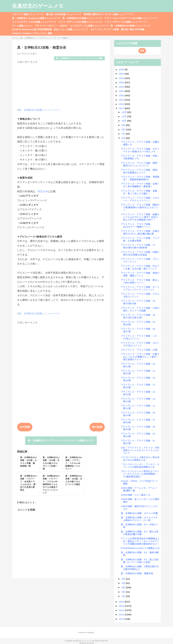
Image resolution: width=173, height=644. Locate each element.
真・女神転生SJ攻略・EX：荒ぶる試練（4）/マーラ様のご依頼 (140, 561)
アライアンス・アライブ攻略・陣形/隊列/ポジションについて (139, 164)
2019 (122, 100)
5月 (124, 579)
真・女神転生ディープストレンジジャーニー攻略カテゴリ (61, 441)
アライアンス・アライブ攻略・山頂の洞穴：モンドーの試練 (140, 309)
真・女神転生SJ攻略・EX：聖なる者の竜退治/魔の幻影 (140, 533)
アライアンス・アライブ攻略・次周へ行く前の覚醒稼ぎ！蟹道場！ (140, 185)
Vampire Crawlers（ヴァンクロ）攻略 (32, 33)
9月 (124, 125)
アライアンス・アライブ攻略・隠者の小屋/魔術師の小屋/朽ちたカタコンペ (140, 207)
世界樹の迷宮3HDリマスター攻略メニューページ (109, 14)
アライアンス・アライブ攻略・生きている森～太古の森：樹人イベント (140, 267)
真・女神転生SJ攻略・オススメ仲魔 (139, 513)
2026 (122, 69)
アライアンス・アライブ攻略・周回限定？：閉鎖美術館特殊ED (140, 178)
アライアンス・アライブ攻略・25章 (139, 350)
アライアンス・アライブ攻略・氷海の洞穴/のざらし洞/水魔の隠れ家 (140, 232)
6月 (124, 138)
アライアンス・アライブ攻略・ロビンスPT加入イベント (140, 344)
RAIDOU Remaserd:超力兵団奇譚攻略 (32, 29)
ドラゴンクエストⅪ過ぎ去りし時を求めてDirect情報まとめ (140, 459)
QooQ (91, 643)
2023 (122, 82)
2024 (122, 78)
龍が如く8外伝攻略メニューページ (64, 14)
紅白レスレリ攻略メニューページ (71, 29)
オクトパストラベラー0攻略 (105, 29)
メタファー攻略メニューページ (28, 14)
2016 (122, 602)
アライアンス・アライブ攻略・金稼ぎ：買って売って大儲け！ (139, 192)
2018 (122, 104)
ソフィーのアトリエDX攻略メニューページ (80, 22)
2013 (122, 614)
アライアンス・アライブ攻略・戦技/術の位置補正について (139, 171)
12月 (124, 112)
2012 (122, 619)
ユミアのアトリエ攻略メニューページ (89, 26)
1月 (124, 596)
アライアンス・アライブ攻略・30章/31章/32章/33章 (138, 316)
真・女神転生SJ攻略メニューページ (39, 110)
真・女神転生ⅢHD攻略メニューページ (82, 18)
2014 (122, 610)
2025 (122, 74)
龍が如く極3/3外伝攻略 (133, 29)
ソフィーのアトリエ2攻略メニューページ (126, 22)
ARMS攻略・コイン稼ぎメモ (136, 495)
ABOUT (64, 26)
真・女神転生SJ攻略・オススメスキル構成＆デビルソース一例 (139, 519)
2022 (122, 87)
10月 (124, 121)
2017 (122, 108)
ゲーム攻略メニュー (22, 26)
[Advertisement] (61, 85)
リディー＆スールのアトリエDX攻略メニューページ (131, 18)
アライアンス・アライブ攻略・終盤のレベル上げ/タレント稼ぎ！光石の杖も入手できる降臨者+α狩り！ (140, 217)
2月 (124, 592)
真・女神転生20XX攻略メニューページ (130, 26)
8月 (124, 129)
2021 (122, 91)
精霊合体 (43, 191)
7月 (124, 134)
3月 (124, 587)
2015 (122, 606)
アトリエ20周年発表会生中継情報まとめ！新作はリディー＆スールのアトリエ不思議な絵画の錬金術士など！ (140, 541)
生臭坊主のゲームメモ (38, 6)
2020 (122, 95)
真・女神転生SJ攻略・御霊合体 (137, 573)
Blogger (91, 632)
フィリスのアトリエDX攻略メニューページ (34, 22)
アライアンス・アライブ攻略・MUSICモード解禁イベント (137, 225)
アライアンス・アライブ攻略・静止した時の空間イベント (140, 281)
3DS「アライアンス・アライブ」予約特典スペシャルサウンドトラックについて (140, 450)
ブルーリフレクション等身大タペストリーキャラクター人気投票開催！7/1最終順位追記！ (140, 474)
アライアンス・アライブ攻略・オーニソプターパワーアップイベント (140, 288)
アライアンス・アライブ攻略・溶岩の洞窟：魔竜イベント (140, 274)
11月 (124, 116)
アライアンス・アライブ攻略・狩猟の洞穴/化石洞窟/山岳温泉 (140, 253)
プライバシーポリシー (46, 26)
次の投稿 (25, 427)
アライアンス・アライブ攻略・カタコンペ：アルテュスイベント (140, 199)
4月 (124, 583)
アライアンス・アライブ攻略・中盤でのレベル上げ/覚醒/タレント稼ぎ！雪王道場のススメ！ (140, 357)
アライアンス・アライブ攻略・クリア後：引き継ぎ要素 (140, 239)
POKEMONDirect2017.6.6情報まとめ (140, 548)
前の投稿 (97, 427)
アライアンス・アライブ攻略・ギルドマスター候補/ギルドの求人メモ (140, 150)
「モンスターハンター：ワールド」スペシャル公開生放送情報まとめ (140, 466)
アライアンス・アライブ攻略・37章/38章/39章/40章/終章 (138, 246)
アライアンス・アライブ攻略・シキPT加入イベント (139, 337)
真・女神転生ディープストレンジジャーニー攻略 (79, 58)
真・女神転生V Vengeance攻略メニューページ (36, 18)
